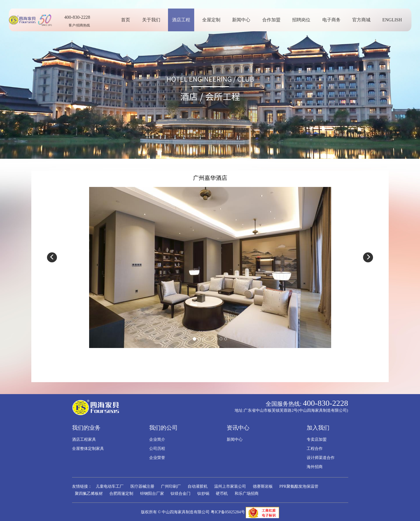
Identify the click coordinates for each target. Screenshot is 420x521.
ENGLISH (394, 20)
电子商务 (333, 20)
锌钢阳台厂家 (152, 494)
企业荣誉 (157, 458)
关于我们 (153, 20)
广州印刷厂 (171, 486)
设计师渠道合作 (321, 458)
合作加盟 (273, 20)
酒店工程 (183, 20)
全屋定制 (213, 20)
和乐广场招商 (247, 494)
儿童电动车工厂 (110, 486)
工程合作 (315, 449)
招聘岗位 (304, 20)
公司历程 (157, 449)
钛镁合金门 (181, 494)
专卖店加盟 (317, 439)
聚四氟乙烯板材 (89, 494)
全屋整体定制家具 (88, 449)
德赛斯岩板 (263, 486)
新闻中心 (243, 20)
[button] (52, 257)
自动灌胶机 (198, 486)
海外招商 (315, 467)
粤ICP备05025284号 (228, 512)
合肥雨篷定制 (121, 494)
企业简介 (157, 439)
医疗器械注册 (142, 486)
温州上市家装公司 (230, 486)
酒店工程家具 (84, 439)
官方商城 (364, 20)
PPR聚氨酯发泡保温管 (299, 486)
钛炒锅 (203, 494)
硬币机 (222, 494)
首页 (128, 20)
